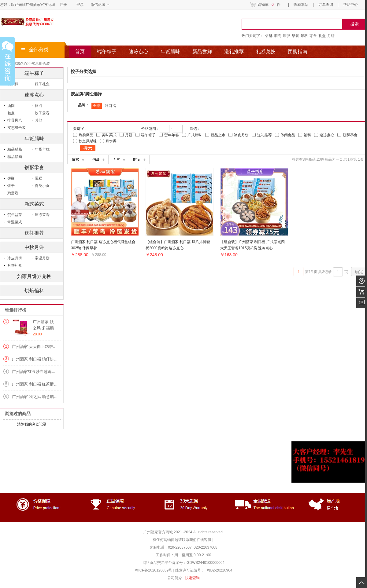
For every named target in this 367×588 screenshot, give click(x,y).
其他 (39, 120)
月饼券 (111, 141)
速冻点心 (34, 95)
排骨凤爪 (15, 120)
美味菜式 (109, 135)
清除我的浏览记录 (32, 424)
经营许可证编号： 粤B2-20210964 (204, 570)
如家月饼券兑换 (34, 276)
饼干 (11, 186)
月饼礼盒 (15, 265)
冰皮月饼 (15, 258)
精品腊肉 (15, 157)
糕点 (39, 106)
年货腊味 (34, 139)
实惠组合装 (41, 64)
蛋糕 (39, 178)
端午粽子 (148, 135)
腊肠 (287, 36)
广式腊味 (195, 135)
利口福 (110, 106)
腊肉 (278, 36)
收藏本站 (301, 5)
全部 (97, 106)
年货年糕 (42, 149)
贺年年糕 (172, 135)
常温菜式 (15, 222)
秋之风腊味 (88, 141)
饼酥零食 (34, 168)
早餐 (295, 36)
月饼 (331, 36)
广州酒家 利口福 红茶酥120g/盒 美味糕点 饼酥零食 (57, 384)
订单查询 (326, 5)
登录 (80, 5)
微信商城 (98, 5)
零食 (313, 36)
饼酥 (269, 36)
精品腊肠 (15, 149)
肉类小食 (42, 186)
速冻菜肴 (42, 215)
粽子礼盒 (42, 84)
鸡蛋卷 (13, 193)
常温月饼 (42, 258)
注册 (63, 5)
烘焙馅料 (34, 291)
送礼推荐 (34, 233)
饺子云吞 (42, 113)
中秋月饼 (34, 247)
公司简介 (175, 578)
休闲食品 (288, 135)
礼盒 (322, 36)
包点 (11, 113)
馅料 (304, 36)
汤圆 (11, 106)
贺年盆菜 (15, 215)
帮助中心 (350, 5)
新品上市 (218, 135)
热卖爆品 (86, 135)
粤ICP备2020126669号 (154, 570)
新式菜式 (34, 204)
